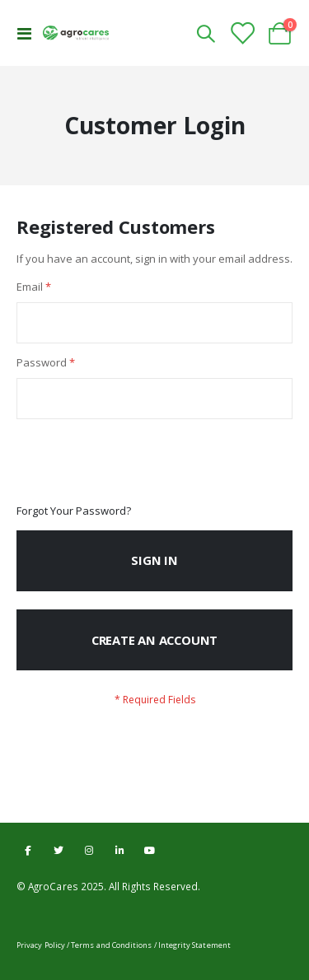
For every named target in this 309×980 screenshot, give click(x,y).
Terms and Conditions (111, 945)
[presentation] (142, 462)
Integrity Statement (194, 945)
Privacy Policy (41, 945)
